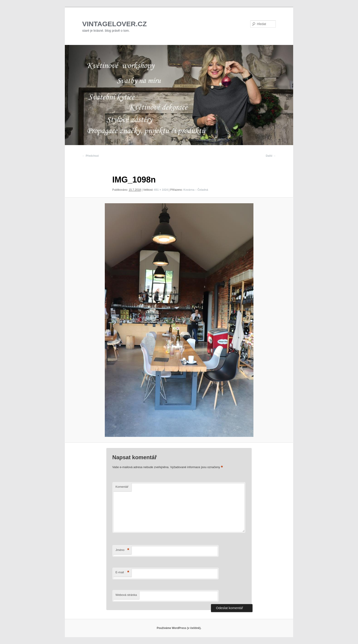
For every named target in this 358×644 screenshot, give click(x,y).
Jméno (122, 550)
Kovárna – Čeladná (196, 190)
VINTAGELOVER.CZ (115, 24)
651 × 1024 (161, 190)
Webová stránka (126, 595)
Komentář (122, 487)
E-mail (122, 572)
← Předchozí (91, 156)
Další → (271, 156)
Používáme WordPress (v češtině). (179, 628)
